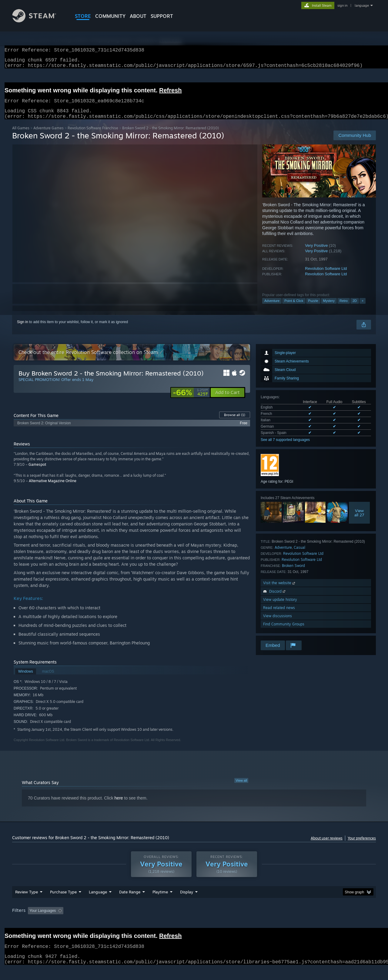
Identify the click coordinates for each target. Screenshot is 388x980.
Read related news (279, 615)
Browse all (235, 422)
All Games (21, 135)
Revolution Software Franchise (93, 135)
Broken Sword (293, 573)
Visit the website (280, 590)
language (362, 5)
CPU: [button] (276, 922)
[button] (227, 400)
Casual (299, 555)
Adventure (272, 308)
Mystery (329, 308)
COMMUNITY (110, 16)
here (119, 805)
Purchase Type (63, 903)
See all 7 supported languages (285, 447)
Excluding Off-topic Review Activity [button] (104, 922)
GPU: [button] (297, 922)
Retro (344, 308)
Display (187, 903)
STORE (83, 16)
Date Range (130, 903)
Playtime (160, 903)
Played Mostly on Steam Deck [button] (194, 922)
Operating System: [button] (245, 922)
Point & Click (294, 308)
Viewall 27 (359, 520)
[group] (194, 923)
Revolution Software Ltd (326, 276)
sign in (342, 5)
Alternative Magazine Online (53, 488)
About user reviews (327, 845)
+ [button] (363, 308)
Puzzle (313, 308)
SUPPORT (162, 16)
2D (355, 308)
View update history (280, 607)
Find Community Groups (284, 631)
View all (241, 788)
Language (98, 903)
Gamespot (37, 472)
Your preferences (362, 845)
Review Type (27, 903)
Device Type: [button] (323, 922)
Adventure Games (48, 135)
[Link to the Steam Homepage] (39, 21)
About (138, 16)
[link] (190, 400)
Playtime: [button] (151, 922)
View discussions (278, 623)
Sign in (23, 329)
